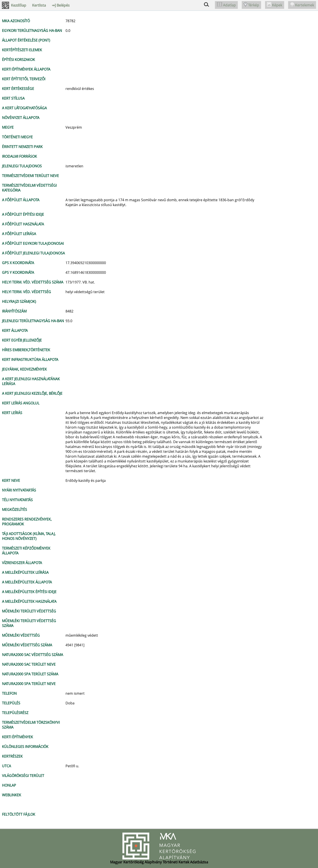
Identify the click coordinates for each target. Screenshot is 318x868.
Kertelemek (302, 5)
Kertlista (39, 5)
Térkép (251, 5)
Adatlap (226, 5)
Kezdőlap (19, 5)
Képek (275, 5)
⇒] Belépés (61, 5)
